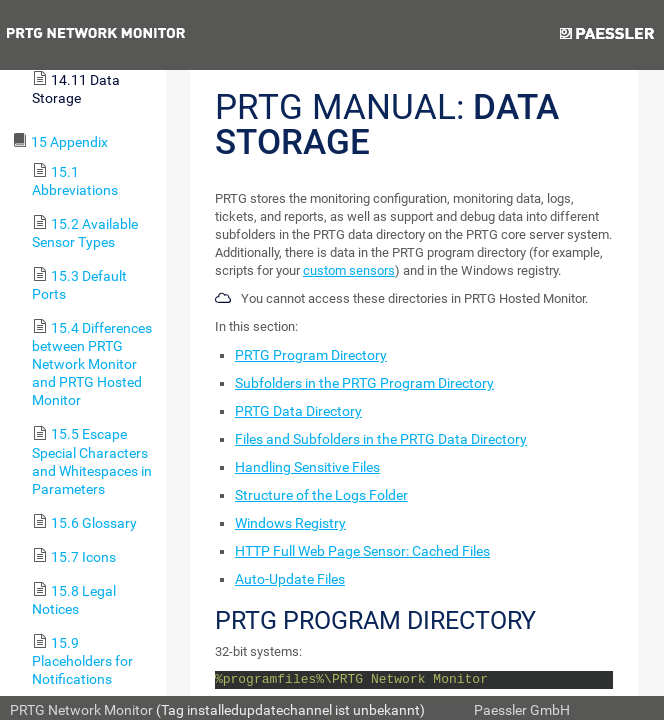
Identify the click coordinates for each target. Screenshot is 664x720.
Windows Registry (290, 523)
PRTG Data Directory (298, 411)
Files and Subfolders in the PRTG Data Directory (381, 439)
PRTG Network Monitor (81, 710)
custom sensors (349, 270)
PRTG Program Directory (311, 355)
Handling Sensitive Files (307, 467)
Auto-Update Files (290, 579)
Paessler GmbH (522, 710)
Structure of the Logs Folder (321, 495)
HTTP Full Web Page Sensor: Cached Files (362, 551)
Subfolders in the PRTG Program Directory (364, 383)
